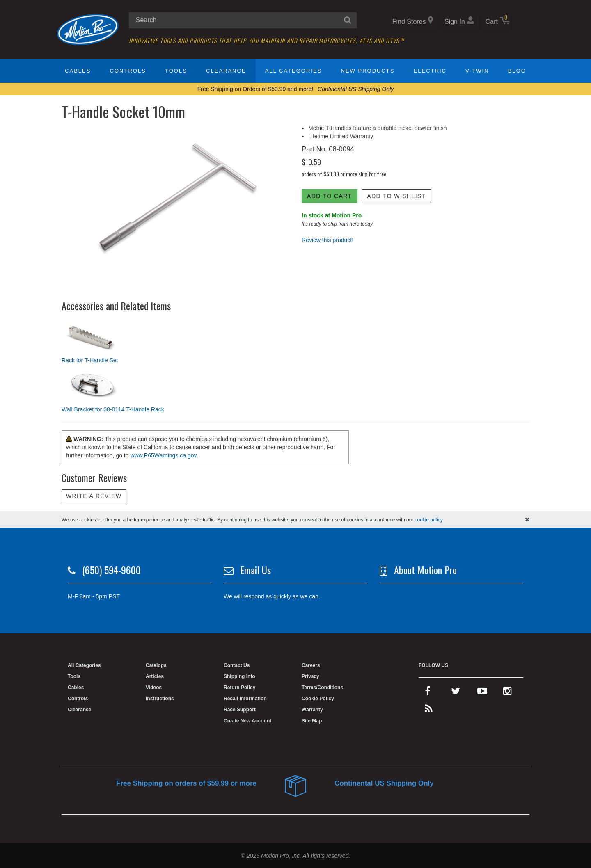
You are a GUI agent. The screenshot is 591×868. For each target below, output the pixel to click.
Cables (78, 71)
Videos (154, 688)
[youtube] (482, 693)
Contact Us (237, 665)
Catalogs (156, 665)
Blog (517, 71)
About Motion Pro (425, 570)
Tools (176, 71)
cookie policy (429, 520)
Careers (311, 665)
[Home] (88, 29)
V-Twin (477, 71)
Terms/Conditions (322, 688)
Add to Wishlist (396, 196)
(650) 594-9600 (111, 570)
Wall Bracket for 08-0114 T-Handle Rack (113, 409)
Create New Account (247, 721)
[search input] (243, 20)
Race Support (240, 710)
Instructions (160, 699)
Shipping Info (239, 676)
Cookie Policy (318, 699)
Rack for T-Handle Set (90, 360)
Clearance (226, 71)
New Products (368, 71)
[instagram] (507, 693)
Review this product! (328, 240)
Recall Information (245, 699)
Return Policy (239, 688)
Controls (128, 71)
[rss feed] (429, 710)
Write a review (94, 496)
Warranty (312, 710)
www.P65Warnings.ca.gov (163, 455)
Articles (155, 676)
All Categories (294, 71)
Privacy (310, 676)
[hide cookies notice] (527, 519)
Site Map (312, 721)
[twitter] (456, 693)
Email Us (255, 570)
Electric (430, 71)
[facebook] (428, 693)
